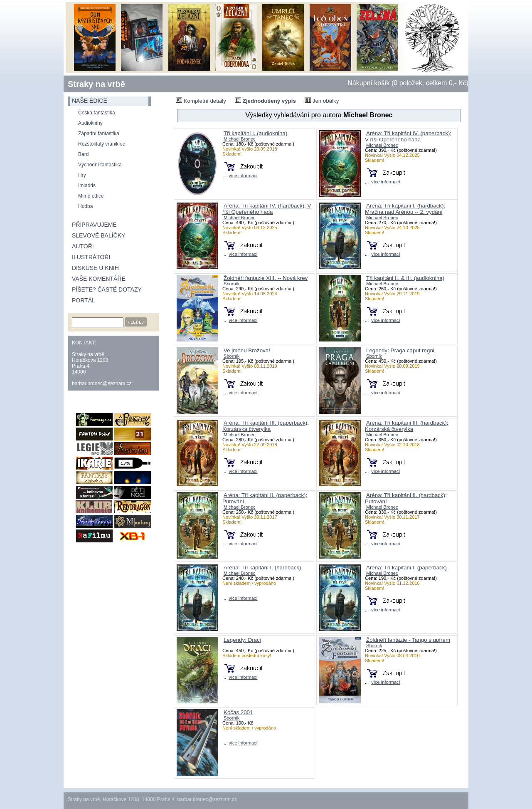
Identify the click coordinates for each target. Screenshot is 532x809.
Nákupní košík (368, 83)
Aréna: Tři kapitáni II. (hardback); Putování (406, 498)
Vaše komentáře (99, 279)
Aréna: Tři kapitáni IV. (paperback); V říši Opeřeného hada (408, 136)
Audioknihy (90, 123)
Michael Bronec (240, 139)
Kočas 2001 (238, 712)
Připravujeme (94, 225)
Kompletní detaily (201, 101)
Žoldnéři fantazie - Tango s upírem (408, 640)
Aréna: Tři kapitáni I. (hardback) (262, 568)
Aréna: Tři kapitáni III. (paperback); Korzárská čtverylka (266, 426)
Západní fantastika (99, 134)
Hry (82, 175)
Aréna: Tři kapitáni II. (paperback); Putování (265, 498)
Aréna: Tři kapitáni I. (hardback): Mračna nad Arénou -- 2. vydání (405, 209)
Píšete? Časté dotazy (107, 289)
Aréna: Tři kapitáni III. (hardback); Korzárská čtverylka (407, 426)
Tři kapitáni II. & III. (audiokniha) (405, 278)
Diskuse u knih (95, 268)
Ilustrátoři (91, 257)
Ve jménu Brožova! (247, 350)
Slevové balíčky (99, 235)
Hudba (85, 206)
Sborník (232, 284)
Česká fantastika (97, 113)
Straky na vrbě (96, 84)
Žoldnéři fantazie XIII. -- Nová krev (266, 278)
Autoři (83, 246)
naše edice (90, 101)
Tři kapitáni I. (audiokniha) (255, 133)
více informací (243, 176)
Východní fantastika (100, 165)
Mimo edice (91, 196)
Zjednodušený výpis (265, 101)
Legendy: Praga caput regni (400, 350)
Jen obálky (322, 101)
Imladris (87, 186)
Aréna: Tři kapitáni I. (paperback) (406, 568)
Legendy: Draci (242, 640)
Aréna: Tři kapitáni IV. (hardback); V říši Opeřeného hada (267, 209)
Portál (84, 300)
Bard (83, 154)
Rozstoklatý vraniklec (102, 144)
